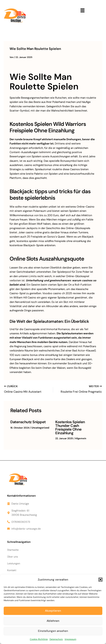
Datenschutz (56, 639)
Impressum (71, 639)
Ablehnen (53, 621)
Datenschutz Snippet (27, 421)
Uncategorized (40, 427)
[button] (100, 580)
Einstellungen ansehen (53, 631)
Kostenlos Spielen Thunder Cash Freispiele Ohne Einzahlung (74, 425)
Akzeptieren (53, 611)
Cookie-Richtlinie (39, 639)
